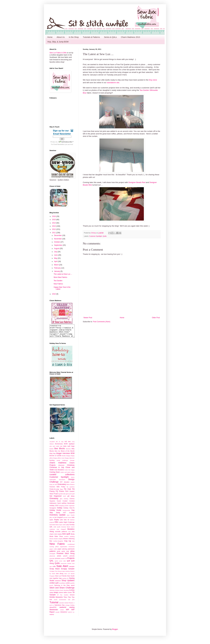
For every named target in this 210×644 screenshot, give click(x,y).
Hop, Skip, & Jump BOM (58, 42)
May (56, 258)
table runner (68, 595)
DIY (61, 484)
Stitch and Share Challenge (62, 590)
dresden (67, 484)
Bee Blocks (60, 451)
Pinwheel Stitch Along (66, 556)
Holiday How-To (69, 510)
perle (59, 554)
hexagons (53, 510)
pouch (65, 558)
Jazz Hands (71, 518)
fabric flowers (71, 487)
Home (50, 37)
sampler (72, 569)
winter (62, 612)
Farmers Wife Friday (57, 489)
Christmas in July (57, 470)
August (57, 249)
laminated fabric (54, 527)
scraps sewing (65, 574)
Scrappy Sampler (68, 571)
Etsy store (153, 80)
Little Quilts (57, 529)
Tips (73, 600)
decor (73, 480)
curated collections (62, 477)
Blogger (115, 632)
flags (61, 492)
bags (73, 449)
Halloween (53, 506)
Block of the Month (68, 453)
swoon (61, 595)
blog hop (52, 456)
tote (51, 602)
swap (51, 595)
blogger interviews (63, 456)
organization (64, 549)
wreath (57, 615)
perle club (65, 554)
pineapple (52, 556)
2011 (54, 233)
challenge (65, 463)
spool (73, 588)
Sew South (71, 578)
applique (72, 446)
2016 (54, 216)
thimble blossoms (56, 600)
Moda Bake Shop (56, 539)
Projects (71, 561)
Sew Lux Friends (61, 578)
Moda (73, 537)
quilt (68, 563)
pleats (59, 558)
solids (68, 585)
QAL (52, 563)
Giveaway (54, 501)
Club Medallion (59, 472)
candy (58, 463)
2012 (54, 229)
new (73, 544)
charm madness (58, 465)
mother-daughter (58, 544)
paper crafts (53, 551)
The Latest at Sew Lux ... (63, 274)
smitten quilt (54, 585)
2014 (54, 223)
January (57, 271)
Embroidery (62, 487)
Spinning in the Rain (62, 588)
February (58, 268)
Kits (56, 525)
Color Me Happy (70, 472)
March (57, 265)
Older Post (156, 318)
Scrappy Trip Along (55, 574)
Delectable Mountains (57, 482)
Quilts (105, 236)
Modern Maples (58, 541)
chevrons (61, 468)
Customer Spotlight (96, 236)
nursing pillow (54, 549)
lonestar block (66, 529)
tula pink (71, 602)
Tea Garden (58, 281)
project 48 (64, 561)
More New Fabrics (60, 277)
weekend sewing (67, 610)
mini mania (58, 537)
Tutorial (54, 605)
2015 (54, 220)
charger (72, 463)
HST (65, 515)
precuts (72, 558)
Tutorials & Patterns (91, 37)
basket (51, 451)
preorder (52, 561)
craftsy (73, 475)
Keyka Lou (59, 522)
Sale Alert (62, 569)
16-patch (52, 444)
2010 (54, 294)
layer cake (62, 527)
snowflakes (62, 586)
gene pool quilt (70, 496)
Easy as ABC (53, 487)
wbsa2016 (53, 610)
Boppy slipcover (70, 461)
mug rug (67, 543)
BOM (73, 456)
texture (72, 597)
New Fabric (57, 546)
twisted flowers (69, 605)
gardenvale (62, 496)
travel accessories (60, 602)
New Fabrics (58, 284)
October (57, 242)
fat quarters (71, 489)
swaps (56, 595)
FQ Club (67, 492)
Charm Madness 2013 (131, 37)
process (58, 561)
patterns (52, 554)
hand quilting (62, 506)
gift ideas (71, 499)
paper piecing (62, 551)
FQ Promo (60, 494)
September (58, 245)
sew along (60, 576)
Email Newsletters (59, 144)
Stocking (66, 593)
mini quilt (66, 536)
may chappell (61, 532)
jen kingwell (59, 520)
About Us (61, 37)
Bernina (68, 451)
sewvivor (58, 583)
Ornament (72, 549)
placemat (52, 558)
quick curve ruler (60, 563)
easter (73, 485)
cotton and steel (65, 475)
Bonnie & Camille (55, 458)
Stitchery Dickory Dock (56, 593)
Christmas (71, 468)
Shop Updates (68, 583)
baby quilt (67, 449)
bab (61, 449)
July (56, 252)
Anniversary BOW (61, 446)
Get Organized (55, 499)
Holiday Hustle (55, 513)
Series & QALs (110, 37)
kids (65, 522)
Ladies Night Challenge (67, 525)
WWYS (70, 615)
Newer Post (88, 318)
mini (69, 534)
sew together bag (56, 581)
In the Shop (74, 37)
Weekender (54, 612)
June (56, 255)
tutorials (62, 605)
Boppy (68, 458)
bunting (52, 463)
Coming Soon (55, 475)
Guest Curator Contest (66, 503)
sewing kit (65, 581)
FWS (67, 494)
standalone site (113, 83)
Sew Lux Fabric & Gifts (58, 53)
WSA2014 (64, 615)
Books (64, 458)
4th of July (60, 444)
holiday (60, 510)
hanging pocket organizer (67, 508)
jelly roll (52, 520)
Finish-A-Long (54, 492)
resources (64, 566)
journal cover (67, 520)
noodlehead (71, 547)
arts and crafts (54, 449)
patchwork (71, 551)
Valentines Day (60, 608)
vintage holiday (70, 608)
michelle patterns (61, 534)
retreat (69, 566)
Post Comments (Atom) (102, 322)
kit (68, 522)
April (56, 261)
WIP (67, 612)
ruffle (54, 569)
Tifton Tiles (67, 600)
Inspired (72, 515)
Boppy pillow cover (59, 461)
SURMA (72, 593)
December (58, 235)
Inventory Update (57, 517)
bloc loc (57, 453)
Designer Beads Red (137, 182)
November (58, 239)
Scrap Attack (55, 571)
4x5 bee (68, 444)
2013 (54, 226)
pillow (72, 554)
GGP (64, 499)
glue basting (64, 501)
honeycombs (66, 513)
